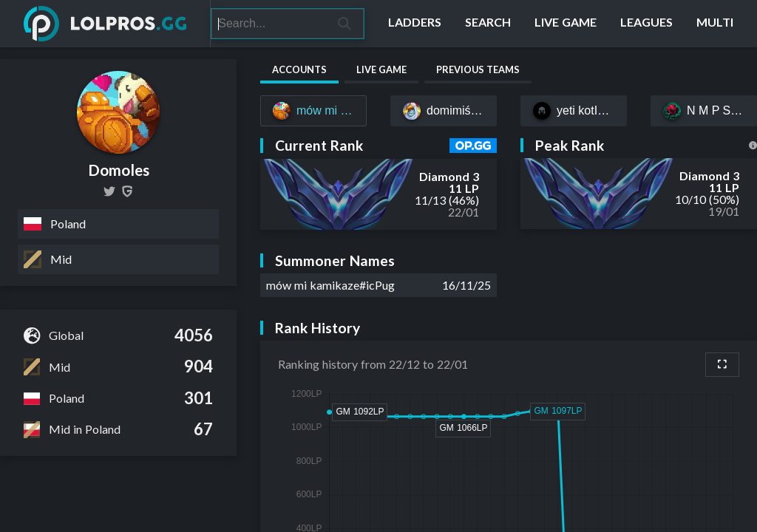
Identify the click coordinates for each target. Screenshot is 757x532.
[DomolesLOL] (109, 191)
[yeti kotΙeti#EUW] (574, 111)
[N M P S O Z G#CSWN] (704, 111)
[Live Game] (566, 24)
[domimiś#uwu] (444, 111)
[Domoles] (127, 191)
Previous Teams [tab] (478, 69)
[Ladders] (415, 24)
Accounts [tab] (299, 69)
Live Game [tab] (381, 69)
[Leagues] (646, 24)
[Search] (269, 24)
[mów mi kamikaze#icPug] (313, 111)
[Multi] (715, 24)
